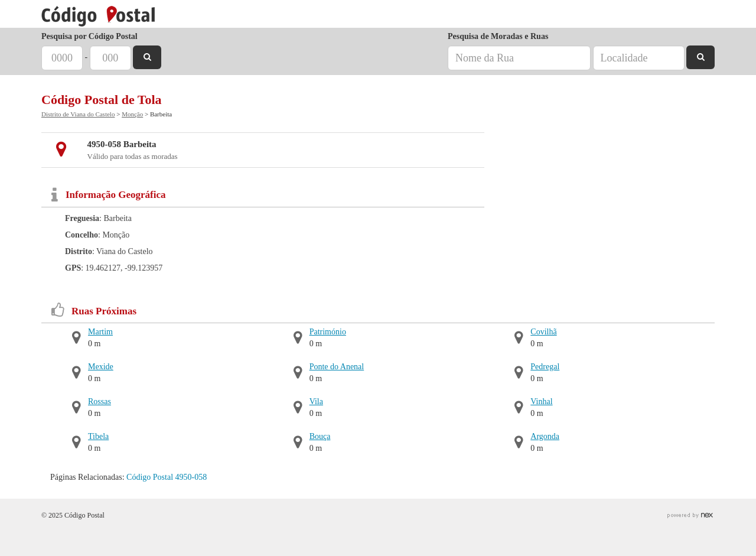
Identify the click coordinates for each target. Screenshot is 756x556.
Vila (316, 401)
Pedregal (545, 367)
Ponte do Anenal (337, 367)
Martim (100, 332)
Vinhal (541, 401)
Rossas (100, 401)
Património (328, 332)
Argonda (545, 436)
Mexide (101, 367)
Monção (132, 114)
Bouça (320, 436)
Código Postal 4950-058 (167, 477)
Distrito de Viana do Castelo (78, 114)
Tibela (98, 436)
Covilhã (543, 332)
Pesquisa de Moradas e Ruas (498, 36)
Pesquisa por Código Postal (89, 36)
